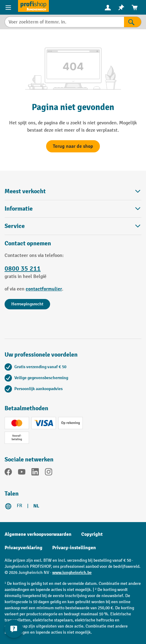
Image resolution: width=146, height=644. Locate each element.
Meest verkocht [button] (73, 191)
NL (36, 506)
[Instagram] (49, 473)
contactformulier (44, 289)
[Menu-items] (9, 7)
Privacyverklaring (24, 548)
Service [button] (73, 226)
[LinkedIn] (35, 473)
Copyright (92, 534)
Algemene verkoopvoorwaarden (38, 534)
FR (20, 506)
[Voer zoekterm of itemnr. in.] (64, 22)
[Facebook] (8, 473)
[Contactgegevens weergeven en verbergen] (14, 629)
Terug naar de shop (73, 146)
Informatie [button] (73, 209)
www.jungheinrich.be (72, 573)
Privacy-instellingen (74, 548)
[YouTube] (22, 473)
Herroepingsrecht (27, 304)
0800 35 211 (23, 269)
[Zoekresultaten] (133, 22)
